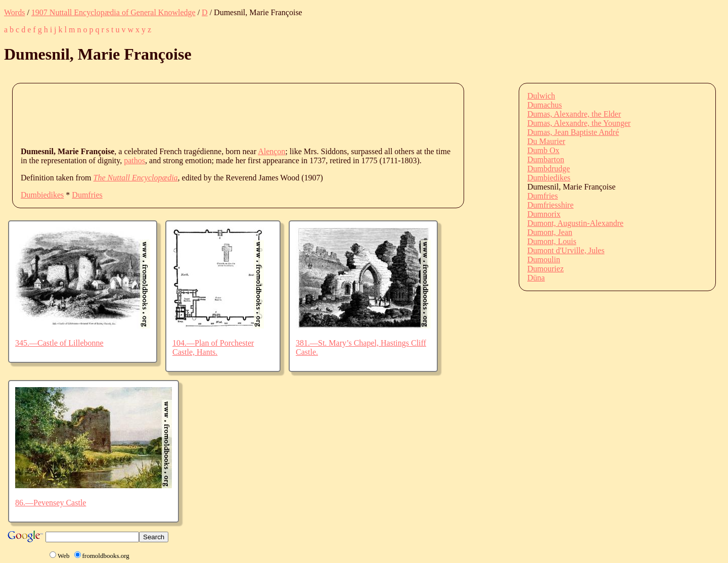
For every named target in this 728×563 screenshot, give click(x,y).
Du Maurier (546, 141)
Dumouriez (545, 269)
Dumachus (544, 105)
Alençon (271, 151)
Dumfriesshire (551, 205)
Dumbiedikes (42, 195)
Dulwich (541, 96)
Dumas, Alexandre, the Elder (574, 114)
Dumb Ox (543, 150)
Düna (536, 278)
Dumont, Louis (552, 241)
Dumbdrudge (549, 169)
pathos (134, 160)
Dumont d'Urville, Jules (566, 250)
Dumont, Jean (550, 232)
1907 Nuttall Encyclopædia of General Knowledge (113, 12)
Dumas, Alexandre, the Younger (579, 123)
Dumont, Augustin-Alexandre (575, 223)
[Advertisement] (205, 114)
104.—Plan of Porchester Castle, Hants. (213, 347)
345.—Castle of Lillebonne (59, 343)
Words (14, 12)
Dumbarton (546, 159)
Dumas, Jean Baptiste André (573, 132)
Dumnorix (544, 214)
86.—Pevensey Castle (51, 503)
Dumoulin (544, 260)
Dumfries (87, 195)
